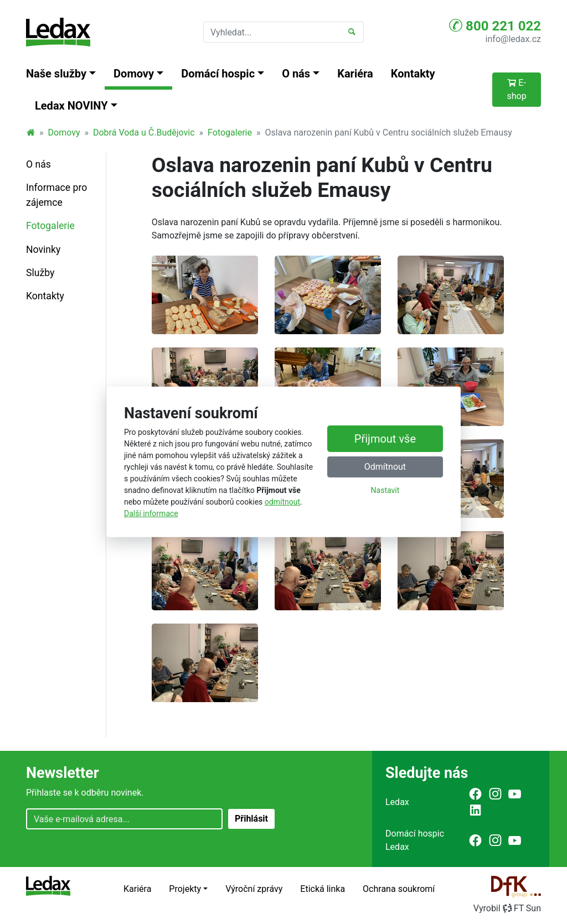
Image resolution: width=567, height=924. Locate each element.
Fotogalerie (230, 133)
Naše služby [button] (56, 74)
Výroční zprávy (254, 889)
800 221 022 (495, 25)
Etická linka (323, 889)
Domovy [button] (134, 74)
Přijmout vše (385, 439)
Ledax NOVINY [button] (71, 106)
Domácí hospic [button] (218, 74)
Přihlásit (251, 819)
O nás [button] (296, 74)
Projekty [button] (185, 889)
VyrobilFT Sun (507, 908)
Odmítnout (385, 467)
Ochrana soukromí (399, 889)
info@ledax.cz (513, 39)
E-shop (516, 89)
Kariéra (355, 74)
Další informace (151, 513)
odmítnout (282, 502)
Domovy (64, 133)
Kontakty (413, 74)
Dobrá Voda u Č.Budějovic (144, 133)
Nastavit (385, 490)
